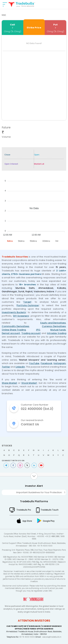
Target (27, 302)
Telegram (6, 465)
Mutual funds (58, 330)
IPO (38, 330)
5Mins (21, 241)
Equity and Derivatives (53, 323)
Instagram (60, 363)
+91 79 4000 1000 (26, 637)
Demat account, (11, 333)
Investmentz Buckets (14, 312)
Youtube (41, 465)
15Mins (33, 241)
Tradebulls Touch (50, 510)
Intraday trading (57, 333)
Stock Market (29, 383)
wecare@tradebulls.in (52, 637)
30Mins (46, 241)
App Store (27, 521)
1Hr (57, 241)
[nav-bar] (5, 4)
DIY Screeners (21, 316)
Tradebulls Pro (24, 510)
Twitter (6, 367)
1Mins (10, 241)
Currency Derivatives (54, 326)
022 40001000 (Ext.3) (37, 409)
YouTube (34, 363)
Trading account (31, 333)
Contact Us (30, 424)
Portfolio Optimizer (28, 305)
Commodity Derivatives (15, 326)
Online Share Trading (14, 330)
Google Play (49, 521)
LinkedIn (20, 367)
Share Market (9, 383)
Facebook (46, 363)
